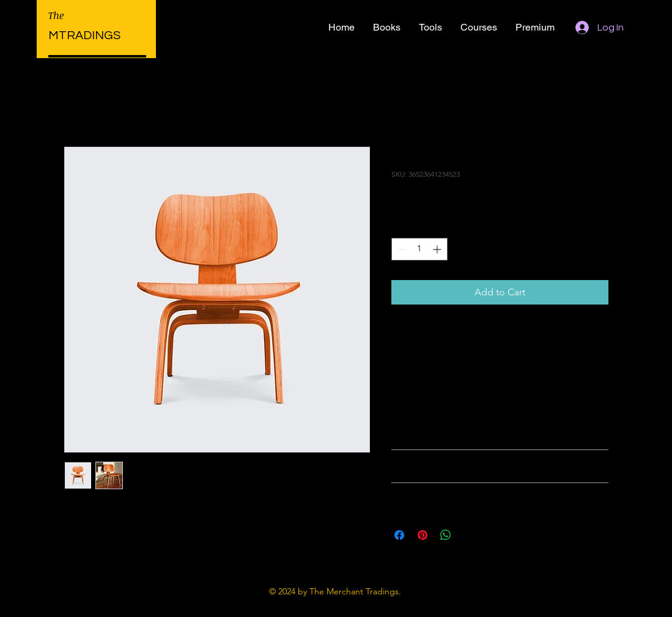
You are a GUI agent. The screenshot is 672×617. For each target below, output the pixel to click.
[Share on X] (469, 535)
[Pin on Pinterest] (423, 535)
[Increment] (438, 249)
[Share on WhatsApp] (446, 535)
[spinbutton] (419, 249)
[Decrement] (401, 249)
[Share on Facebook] (399, 535)
